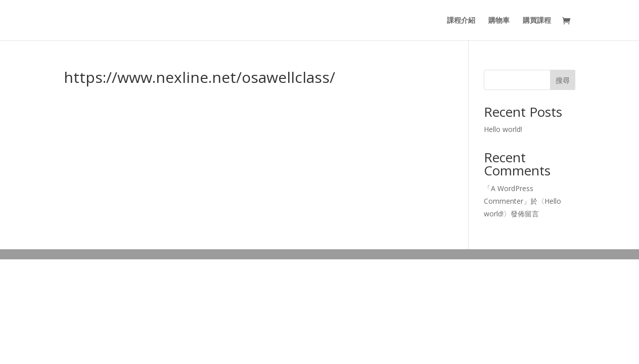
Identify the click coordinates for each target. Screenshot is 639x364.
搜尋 (563, 80)
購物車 (499, 21)
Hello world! (503, 129)
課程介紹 (461, 21)
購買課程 (537, 21)
